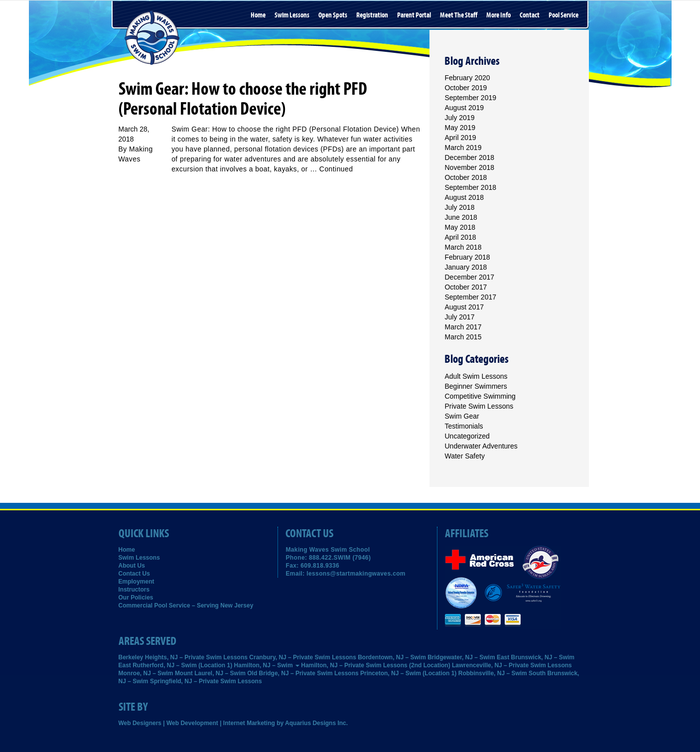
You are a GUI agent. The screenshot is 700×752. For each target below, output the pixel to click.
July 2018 (459, 207)
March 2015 (463, 337)
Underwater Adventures (481, 446)
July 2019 (459, 118)
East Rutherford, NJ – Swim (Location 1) (176, 665)
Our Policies (136, 598)
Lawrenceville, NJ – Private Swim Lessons (512, 665)
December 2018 (469, 157)
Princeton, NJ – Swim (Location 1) (408, 673)
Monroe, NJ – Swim (146, 673)
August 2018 (464, 197)
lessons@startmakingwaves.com (356, 574)
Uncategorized (467, 436)
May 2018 (460, 227)
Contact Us (134, 574)
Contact (530, 15)
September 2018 (470, 187)
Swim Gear (462, 416)
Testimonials (464, 426)
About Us (132, 566)
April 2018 (460, 237)
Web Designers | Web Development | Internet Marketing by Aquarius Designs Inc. (233, 723)
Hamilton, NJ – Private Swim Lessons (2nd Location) (375, 665)
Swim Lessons (292, 15)
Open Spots (333, 15)
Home (258, 15)
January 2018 (466, 267)
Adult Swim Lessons (476, 376)
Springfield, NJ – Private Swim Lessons (206, 681)
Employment (137, 582)
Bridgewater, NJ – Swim (461, 657)
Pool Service (563, 15)
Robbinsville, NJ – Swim (493, 673)
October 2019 (466, 88)
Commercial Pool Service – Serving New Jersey (186, 605)
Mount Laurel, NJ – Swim (210, 673)
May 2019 (460, 128)
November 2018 (469, 167)
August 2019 (464, 108)
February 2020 (467, 78)
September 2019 (470, 98)
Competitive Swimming (480, 396)
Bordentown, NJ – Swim (392, 657)
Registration (372, 15)
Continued (336, 169)
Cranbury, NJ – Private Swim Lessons (303, 657)
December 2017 (469, 277)
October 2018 (466, 177)
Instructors (134, 590)
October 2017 (466, 287)
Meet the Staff (459, 15)
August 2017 (464, 307)
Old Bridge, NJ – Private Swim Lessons (303, 673)
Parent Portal (414, 15)
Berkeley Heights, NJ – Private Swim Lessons (183, 657)
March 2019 (463, 148)
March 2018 (463, 247)
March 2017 (463, 327)
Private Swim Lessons (479, 406)
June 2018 (461, 217)
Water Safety (464, 456)
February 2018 (467, 257)
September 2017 (470, 297)
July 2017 (459, 317)
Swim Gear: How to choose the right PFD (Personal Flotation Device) (243, 99)
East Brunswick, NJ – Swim (536, 657)
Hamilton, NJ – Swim (267, 665)
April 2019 (460, 138)
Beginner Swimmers (476, 386)
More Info (498, 15)
